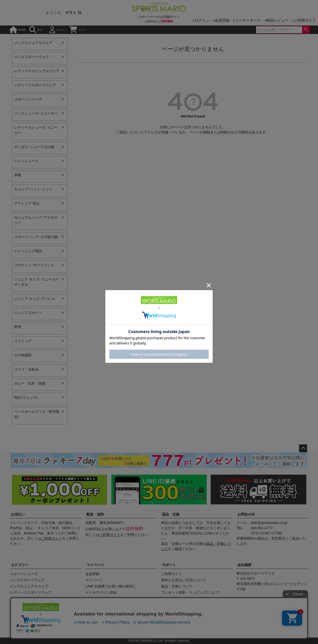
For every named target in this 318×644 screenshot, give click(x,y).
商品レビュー (277, 20)
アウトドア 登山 (27, 203)
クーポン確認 (96, 599)
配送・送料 (95, 514)
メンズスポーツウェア (32, 57)
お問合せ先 (246, 514)
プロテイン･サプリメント (34, 265)
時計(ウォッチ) (26, 398)
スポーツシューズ (28, 99)
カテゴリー (20, 565)
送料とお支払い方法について (184, 580)
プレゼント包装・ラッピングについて (191, 592)
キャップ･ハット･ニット (33, 189)
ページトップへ (303, 448)
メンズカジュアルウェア (33, 43)
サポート (169, 565)
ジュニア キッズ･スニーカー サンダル (36, 282)
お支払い (18, 514)
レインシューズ (26, 161)
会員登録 (222, 20)
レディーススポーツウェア (35, 85)
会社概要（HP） (54, 628)
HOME (18, 30)
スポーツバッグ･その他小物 (36, 237)
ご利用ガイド (305, 20)
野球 (18, 327)
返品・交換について (177, 586)
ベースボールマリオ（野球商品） (37, 414)
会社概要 (244, 565)
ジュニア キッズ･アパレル (35, 299)
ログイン (202, 20)
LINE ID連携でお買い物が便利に (111, 586)
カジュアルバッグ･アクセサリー (36, 220)
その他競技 (23, 355)
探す (36, 30)
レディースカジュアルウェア (37, 71)
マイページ (95, 565)
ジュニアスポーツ (28, 313)
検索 (306, 30)
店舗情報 (79, 628)
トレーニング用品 (28, 251)
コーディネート (248, 20)
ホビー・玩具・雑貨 (30, 383)
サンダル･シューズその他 (34, 147)
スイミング (23, 341)
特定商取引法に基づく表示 (113, 628)
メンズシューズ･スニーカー (36, 113)
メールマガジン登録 (101, 592)
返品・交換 (171, 514)
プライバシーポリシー (157, 628)
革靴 (18, 175)
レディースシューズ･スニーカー (36, 130)
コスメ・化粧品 (26, 369)
